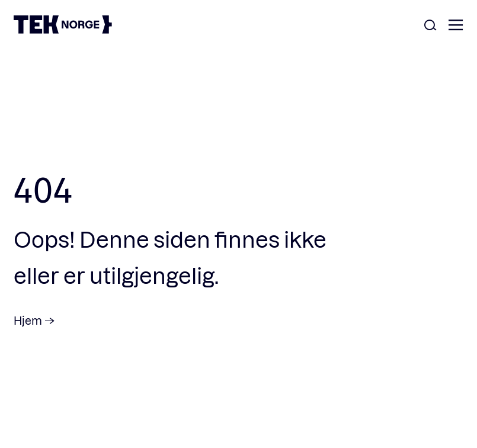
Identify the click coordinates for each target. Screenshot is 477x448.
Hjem (28, 320)
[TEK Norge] (63, 30)
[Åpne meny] (456, 26)
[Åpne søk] (430, 26)
